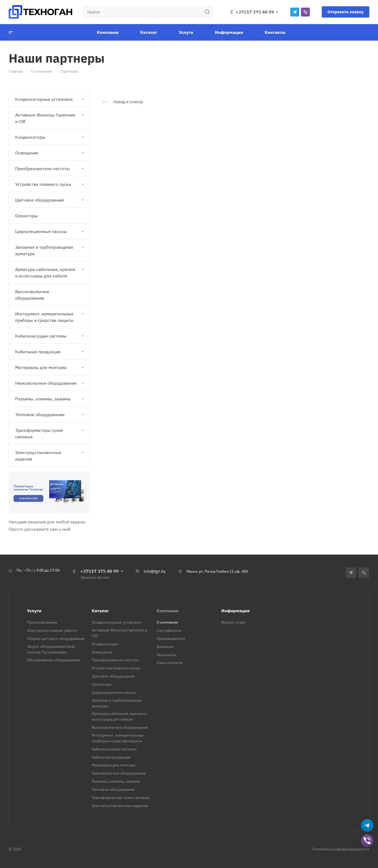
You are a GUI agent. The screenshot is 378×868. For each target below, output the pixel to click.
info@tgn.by (155, 571)
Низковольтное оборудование (50, 383)
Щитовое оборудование (50, 200)
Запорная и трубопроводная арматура (50, 250)
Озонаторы (27, 216)
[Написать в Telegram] (367, 826)
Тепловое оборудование (50, 414)
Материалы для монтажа (50, 367)
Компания (167, 611)
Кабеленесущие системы (50, 336)
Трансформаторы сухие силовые (50, 433)
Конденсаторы (50, 137)
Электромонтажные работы (52, 630)
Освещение (50, 153)
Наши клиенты (170, 663)
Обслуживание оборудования (53, 660)
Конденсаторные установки (50, 99)
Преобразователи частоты (50, 169)
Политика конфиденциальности (341, 849)
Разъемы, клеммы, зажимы (50, 399)
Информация (235, 611)
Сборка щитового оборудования (56, 639)
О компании (167, 622)
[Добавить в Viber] (367, 841)
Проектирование (42, 622)
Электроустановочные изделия (50, 456)
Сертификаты (169, 630)
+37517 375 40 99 (255, 12)
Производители (171, 639)
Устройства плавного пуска (50, 184)
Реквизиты (166, 655)
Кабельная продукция (50, 352)
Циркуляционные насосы (50, 231)
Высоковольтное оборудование (32, 295)
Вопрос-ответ (234, 622)
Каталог (100, 611)
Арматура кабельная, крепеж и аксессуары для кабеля (50, 273)
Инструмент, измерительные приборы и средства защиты (50, 317)
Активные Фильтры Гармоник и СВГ (50, 118)
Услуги (34, 611)
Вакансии (165, 647)
